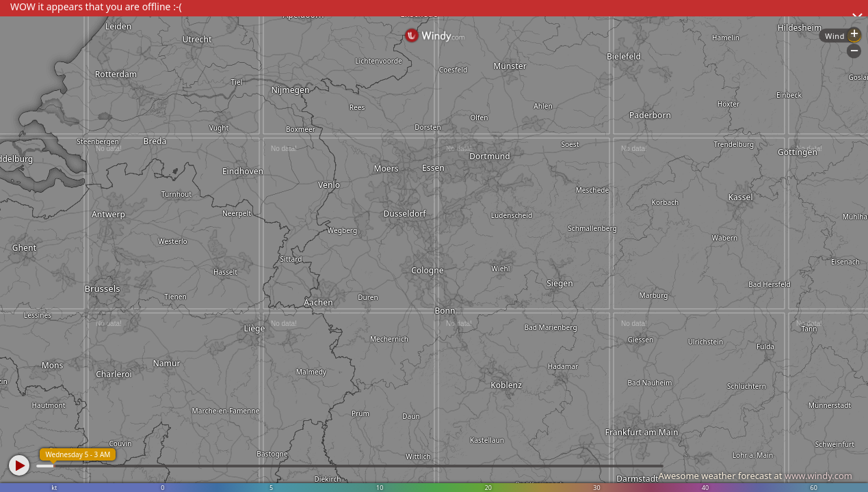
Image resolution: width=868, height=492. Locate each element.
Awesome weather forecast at (755, 476)
